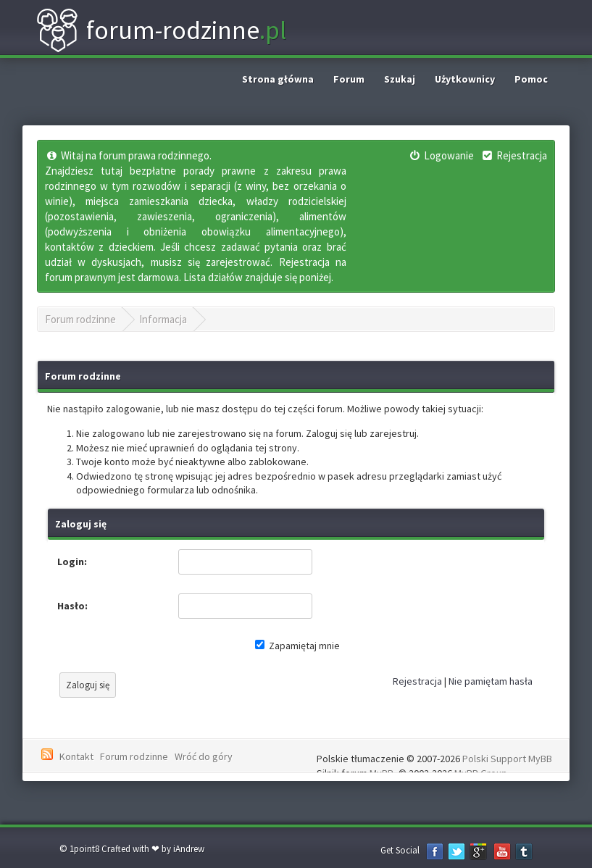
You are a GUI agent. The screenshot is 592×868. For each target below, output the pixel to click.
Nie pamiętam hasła (491, 681)
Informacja (163, 319)
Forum (349, 79)
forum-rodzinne (161, 30)
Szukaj (400, 79)
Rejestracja (417, 681)
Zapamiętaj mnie (297, 646)
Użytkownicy (465, 79)
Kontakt (76, 756)
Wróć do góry (204, 756)
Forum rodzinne (80, 319)
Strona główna (278, 79)
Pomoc (531, 79)
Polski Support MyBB (507, 759)
